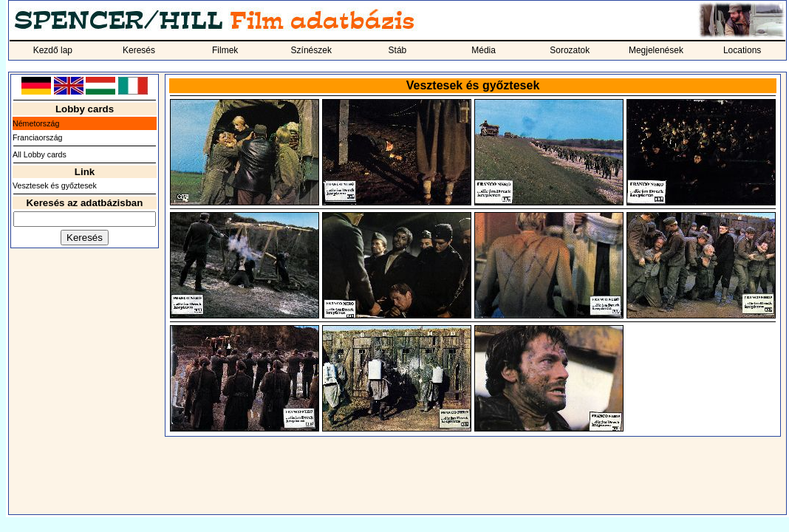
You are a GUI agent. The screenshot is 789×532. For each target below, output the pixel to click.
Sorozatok (570, 50)
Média (484, 50)
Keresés (139, 50)
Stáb (398, 50)
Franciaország (38, 137)
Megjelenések (656, 50)
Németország (36, 123)
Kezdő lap (53, 50)
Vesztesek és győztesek (55, 185)
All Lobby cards (40, 154)
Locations (742, 50)
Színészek (311, 50)
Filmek (225, 50)
